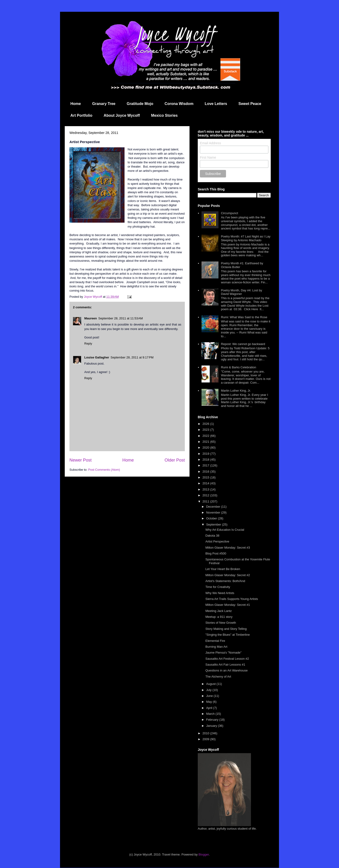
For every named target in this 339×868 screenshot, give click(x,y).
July (209, 690)
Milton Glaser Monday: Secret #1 (228, 605)
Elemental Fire (215, 641)
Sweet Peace (250, 104)
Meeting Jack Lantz (218, 611)
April (210, 708)
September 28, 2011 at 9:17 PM (132, 357)
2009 (206, 739)
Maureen (91, 318)
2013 (206, 489)
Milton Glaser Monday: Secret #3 (228, 548)
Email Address (210, 143)
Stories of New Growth (221, 623)
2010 (206, 733)
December (214, 507)
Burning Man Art (216, 647)
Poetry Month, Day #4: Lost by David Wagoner (241, 292)
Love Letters (216, 104)
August (211, 684)
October (212, 518)
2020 (206, 448)
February (213, 720)
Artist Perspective (217, 541)
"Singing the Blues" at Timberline (227, 635)
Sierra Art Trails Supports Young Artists (232, 599)
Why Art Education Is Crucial (225, 530)
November (214, 512)
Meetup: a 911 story (219, 617)
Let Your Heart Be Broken (223, 569)
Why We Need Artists (220, 593)
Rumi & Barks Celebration (238, 367)
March (211, 714)
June (210, 696)
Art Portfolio (81, 115)
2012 (206, 495)
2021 (206, 442)
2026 (206, 424)
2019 (206, 454)
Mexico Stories (164, 115)
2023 (206, 430)
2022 (206, 436)
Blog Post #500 (216, 553)
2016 (206, 472)
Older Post (175, 460)
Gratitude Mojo (140, 104)
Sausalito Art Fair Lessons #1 (225, 665)
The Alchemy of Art (218, 677)
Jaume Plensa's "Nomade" (223, 653)
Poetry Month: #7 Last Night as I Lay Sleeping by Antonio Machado (246, 238)
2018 (206, 460)
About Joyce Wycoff (122, 115)
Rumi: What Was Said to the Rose (244, 317)
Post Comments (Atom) (104, 470)
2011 (206, 501)
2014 (206, 483)
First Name (208, 157)
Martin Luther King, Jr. (236, 391)
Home (76, 104)
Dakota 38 (212, 536)
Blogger (204, 854)
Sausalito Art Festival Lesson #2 (227, 659)
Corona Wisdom (179, 104)
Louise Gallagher (97, 357)
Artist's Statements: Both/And (225, 581)
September (214, 524)
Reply (88, 344)
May (210, 702)
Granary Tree (104, 104)
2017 (206, 465)
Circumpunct (229, 213)
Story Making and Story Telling (226, 629)
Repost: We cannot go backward (243, 344)
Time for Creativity (218, 587)
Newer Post (81, 460)
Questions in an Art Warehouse (226, 670)
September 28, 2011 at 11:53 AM (120, 318)
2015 (206, 477)
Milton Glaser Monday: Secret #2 (228, 575)
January (212, 726)
